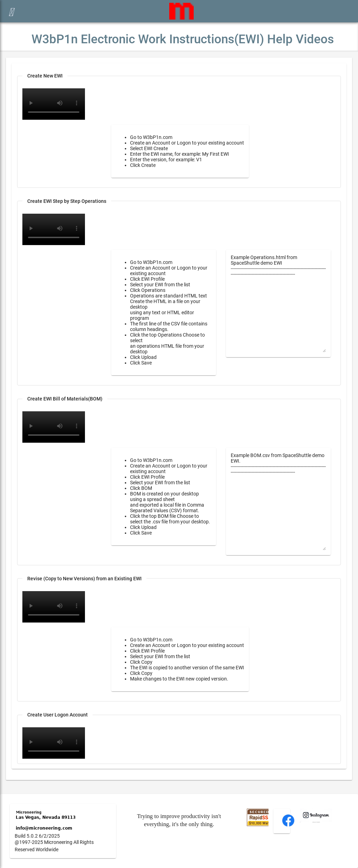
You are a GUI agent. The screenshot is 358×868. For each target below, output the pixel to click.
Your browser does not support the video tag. (54, 229)
